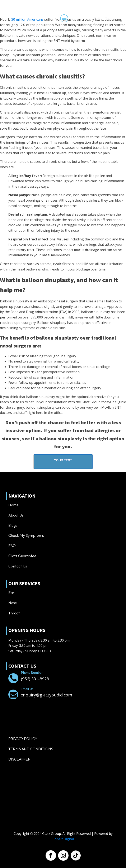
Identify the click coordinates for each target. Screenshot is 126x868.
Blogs (13, 525)
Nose (13, 603)
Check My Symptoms (26, 535)
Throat (14, 613)
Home (13, 505)
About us (16, 515)
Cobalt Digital (63, 839)
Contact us (18, 566)
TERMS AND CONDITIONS (31, 749)
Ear (11, 593)
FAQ (12, 546)
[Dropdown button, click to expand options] (106, 19)
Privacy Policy (23, 739)
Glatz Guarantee (22, 556)
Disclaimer (19, 759)
